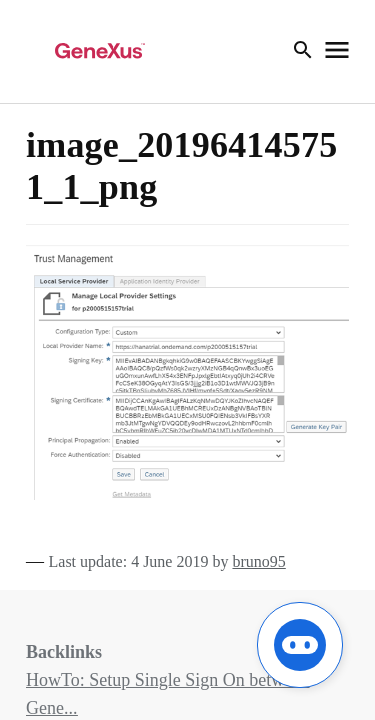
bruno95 (258, 561)
